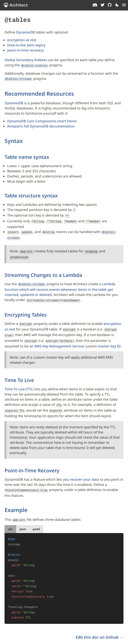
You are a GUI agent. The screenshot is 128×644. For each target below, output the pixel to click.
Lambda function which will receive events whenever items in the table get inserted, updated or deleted (60, 284)
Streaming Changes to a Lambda (43, 270)
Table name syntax (27, 155)
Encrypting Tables (26, 308)
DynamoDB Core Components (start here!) (42, 120)
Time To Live (19, 372)
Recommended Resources (39, 92)
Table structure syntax (31, 194)
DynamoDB (25, 32)
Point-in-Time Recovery (32, 461)
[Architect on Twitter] (103, 5)
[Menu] (124, 5)
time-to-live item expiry (26, 44)
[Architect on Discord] (95, 5)
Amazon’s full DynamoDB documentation (41, 125)
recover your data (84, 470)
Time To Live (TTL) (19, 381)
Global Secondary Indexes (26, 59)
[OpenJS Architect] (16, 5)
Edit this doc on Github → (100, 626)
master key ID (109, 338)
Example (16, 500)
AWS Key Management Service (59, 338)
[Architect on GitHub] (110, 5)
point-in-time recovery (25, 50)
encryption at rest (22, 39)
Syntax (14, 139)
